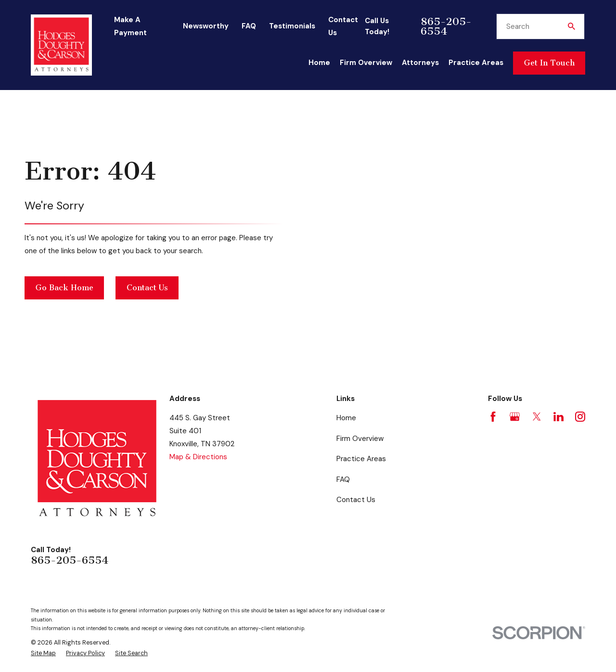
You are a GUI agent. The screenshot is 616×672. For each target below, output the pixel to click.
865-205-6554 (446, 26)
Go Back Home (64, 288)
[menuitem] (43, 653)
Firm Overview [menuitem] (366, 63)
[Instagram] (580, 417)
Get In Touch (549, 63)
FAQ (249, 26)
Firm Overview (360, 439)
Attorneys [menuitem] (420, 63)
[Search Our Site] (571, 26)
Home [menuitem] (319, 63)
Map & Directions (198, 457)
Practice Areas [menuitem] (476, 63)
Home (346, 418)
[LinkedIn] (558, 417)
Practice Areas (361, 459)
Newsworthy (206, 26)
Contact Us (147, 288)
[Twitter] (537, 417)
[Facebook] (493, 417)
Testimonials (292, 26)
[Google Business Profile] (515, 417)
